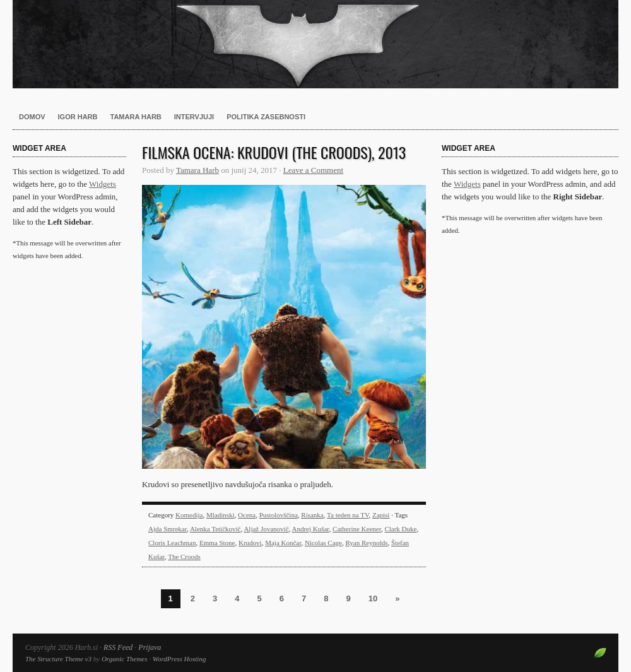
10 (373, 598)
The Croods (184, 557)
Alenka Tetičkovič (215, 529)
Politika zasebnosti (266, 117)
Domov (32, 117)
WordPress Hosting (180, 659)
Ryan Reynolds (366, 543)
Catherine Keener (357, 529)
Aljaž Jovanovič (266, 529)
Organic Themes (125, 659)
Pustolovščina (279, 515)
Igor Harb (78, 117)
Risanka (312, 515)
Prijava (150, 647)
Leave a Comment (313, 170)
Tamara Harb (136, 117)
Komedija (189, 515)
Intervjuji (194, 117)
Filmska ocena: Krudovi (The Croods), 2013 (274, 152)
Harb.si (315, 44)
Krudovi (250, 543)
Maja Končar (283, 543)
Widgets (103, 184)
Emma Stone (217, 543)
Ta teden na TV (348, 515)
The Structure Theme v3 (58, 659)
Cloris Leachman (172, 543)
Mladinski (221, 515)
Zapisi (381, 515)
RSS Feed (118, 647)
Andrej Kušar (310, 529)
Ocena (247, 515)
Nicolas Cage (323, 543)
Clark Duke (400, 529)
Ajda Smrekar (168, 529)
